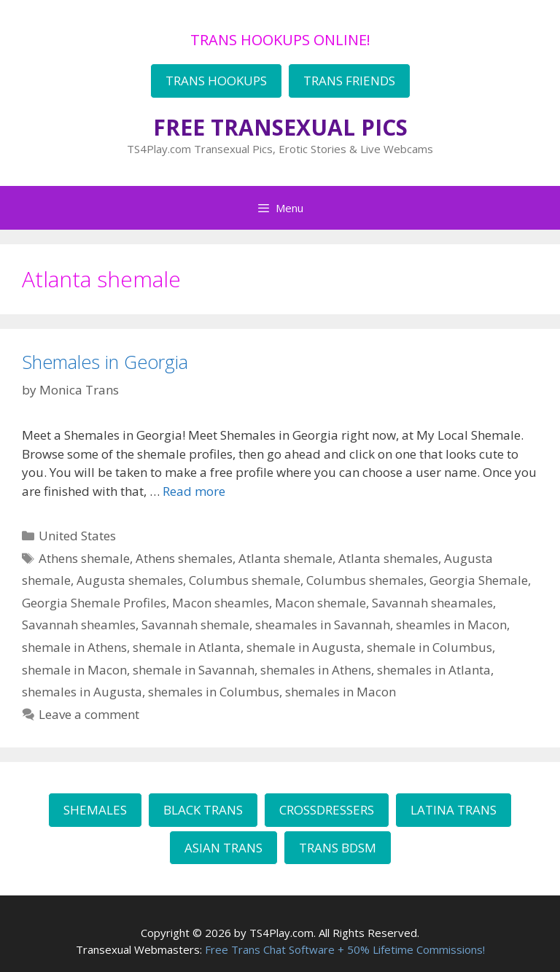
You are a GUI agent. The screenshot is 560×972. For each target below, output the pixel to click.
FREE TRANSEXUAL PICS (280, 127)
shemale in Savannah (194, 670)
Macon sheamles (221, 603)
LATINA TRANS (454, 810)
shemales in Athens (316, 670)
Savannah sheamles (79, 625)
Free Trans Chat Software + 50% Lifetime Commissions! (345, 949)
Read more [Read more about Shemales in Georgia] (194, 491)
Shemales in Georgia (105, 362)
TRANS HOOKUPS (216, 81)
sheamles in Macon (451, 625)
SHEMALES (95, 810)
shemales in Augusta (82, 692)
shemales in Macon (341, 692)
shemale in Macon (74, 670)
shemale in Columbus (429, 647)
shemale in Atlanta (187, 647)
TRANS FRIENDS (349, 81)
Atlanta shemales (388, 558)
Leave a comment (89, 714)
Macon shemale (320, 603)
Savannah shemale (195, 625)
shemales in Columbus (214, 692)
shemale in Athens (74, 647)
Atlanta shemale (285, 558)
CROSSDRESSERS (327, 810)
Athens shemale (84, 558)
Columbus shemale (245, 580)
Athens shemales (184, 558)
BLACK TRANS (203, 810)
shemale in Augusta (304, 647)
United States (77, 536)
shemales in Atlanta (434, 670)
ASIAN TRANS (223, 848)
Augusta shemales (130, 580)
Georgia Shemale (479, 580)
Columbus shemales (365, 580)
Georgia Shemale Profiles (94, 603)
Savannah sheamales (432, 603)
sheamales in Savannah (323, 625)
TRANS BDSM (338, 848)
